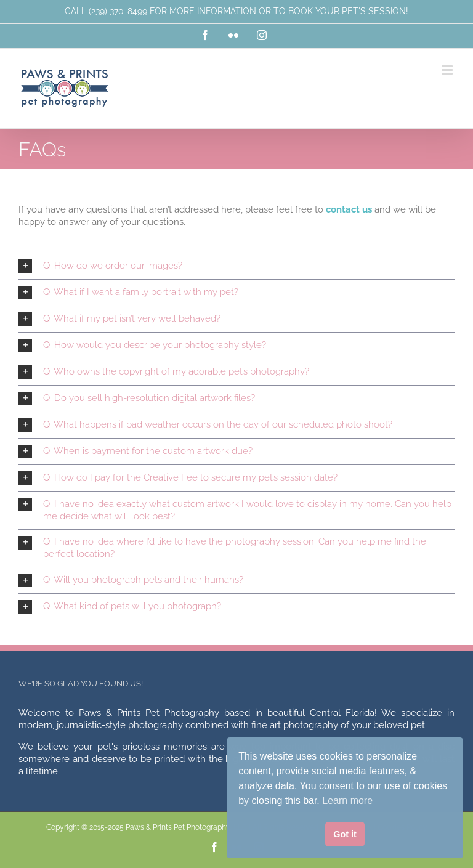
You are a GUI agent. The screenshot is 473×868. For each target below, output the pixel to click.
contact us (349, 209)
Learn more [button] (347, 801)
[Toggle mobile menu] (448, 70)
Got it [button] (345, 834)
